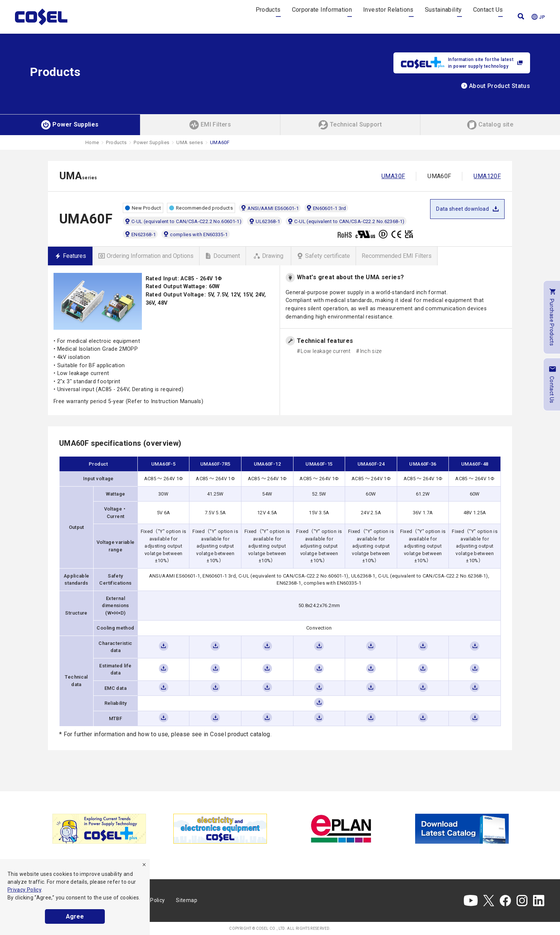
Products (268, 17)
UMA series (190, 142)
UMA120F (487, 176)
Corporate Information (322, 17)
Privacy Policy (24, 890)
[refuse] (144, 865)
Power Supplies (151, 142)
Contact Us (488, 17)
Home (92, 142)
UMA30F (393, 176)
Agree (75, 916)
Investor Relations (388, 17)
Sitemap (187, 900)
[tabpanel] (99, 829)
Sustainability (443, 17)
